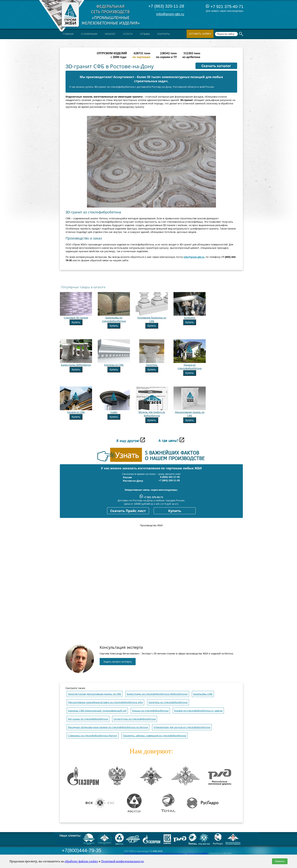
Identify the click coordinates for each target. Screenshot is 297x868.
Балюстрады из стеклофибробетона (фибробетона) (157, 694)
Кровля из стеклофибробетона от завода (198, 711)
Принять (280, 861)
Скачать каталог (216, 66)
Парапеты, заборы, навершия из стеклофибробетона (154, 736)
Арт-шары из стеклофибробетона (88, 719)
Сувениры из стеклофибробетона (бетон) (93, 736)
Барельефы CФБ (203, 694)
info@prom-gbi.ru (170, 14)
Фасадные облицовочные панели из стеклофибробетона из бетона (108, 727)
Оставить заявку (200, 34)
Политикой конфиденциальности (122, 861)
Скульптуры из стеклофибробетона (135, 719)
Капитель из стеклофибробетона (168, 702)
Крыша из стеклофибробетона (150, 711)
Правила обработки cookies (197, 853)
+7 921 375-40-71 (225, 7)
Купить (76, 322)
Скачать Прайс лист (128, 511)
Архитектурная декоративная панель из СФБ (95, 694)
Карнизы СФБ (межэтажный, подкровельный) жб (97, 711)
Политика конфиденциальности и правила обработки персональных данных (154, 853)
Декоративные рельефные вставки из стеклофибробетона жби (105, 702)
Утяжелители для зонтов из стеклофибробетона (182, 727)
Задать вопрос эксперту (118, 662)
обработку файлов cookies (81, 861)
